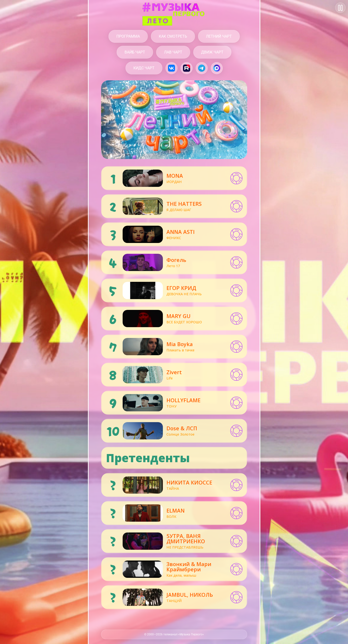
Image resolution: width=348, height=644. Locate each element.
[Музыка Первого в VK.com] (171, 68)
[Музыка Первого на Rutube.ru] (187, 68)
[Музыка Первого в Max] (217, 68)
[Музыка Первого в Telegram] (202, 68)
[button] (236, 178)
